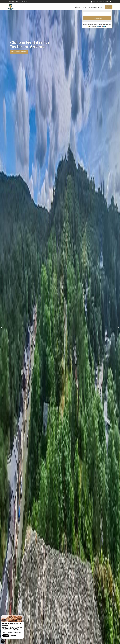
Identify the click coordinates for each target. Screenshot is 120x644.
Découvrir (78, 7)
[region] (12, 627)
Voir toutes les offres (19, 52)
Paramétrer (13, 636)
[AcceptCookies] (3, 641)
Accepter (6, 636)
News (102, 7)
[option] (60, 327)
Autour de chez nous (94, 7)
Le (87, 14)
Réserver (109, 7)
